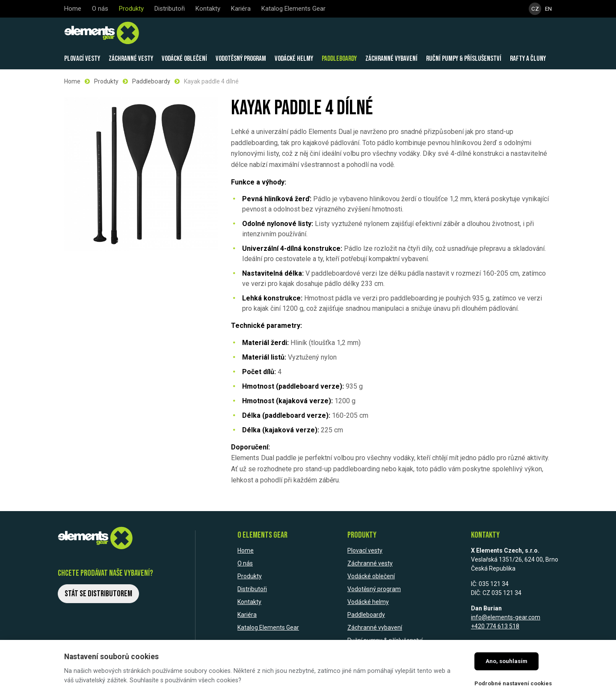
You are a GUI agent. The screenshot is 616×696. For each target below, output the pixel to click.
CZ (536, 9)
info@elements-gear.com (506, 617)
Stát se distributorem (98, 594)
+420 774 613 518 (495, 626)
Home (72, 81)
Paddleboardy (151, 81)
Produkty (106, 81)
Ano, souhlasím (506, 661)
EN (548, 9)
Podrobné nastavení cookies (513, 683)
